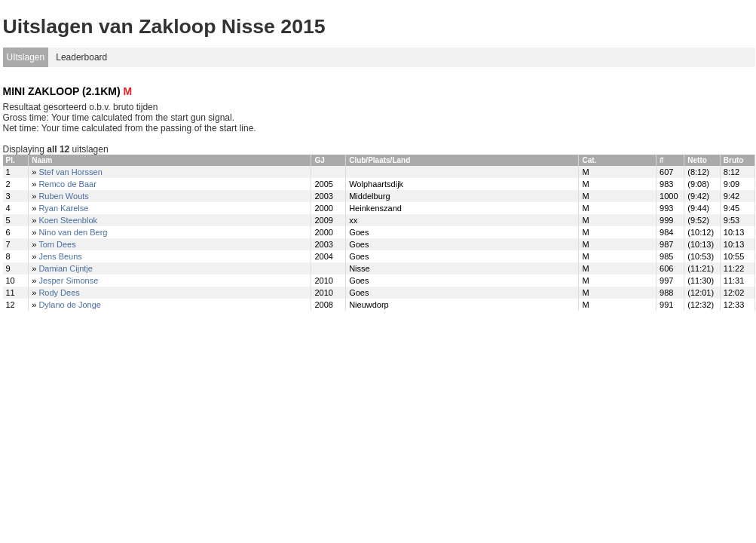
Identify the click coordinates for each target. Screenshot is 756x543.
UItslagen (26, 57)
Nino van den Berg (73, 232)
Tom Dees (57, 244)
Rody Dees (59, 293)
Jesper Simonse (68, 281)
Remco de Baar (67, 184)
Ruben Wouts (63, 196)
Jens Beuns (60, 256)
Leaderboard (81, 57)
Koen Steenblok (68, 220)
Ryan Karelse (63, 208)
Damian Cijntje (66, 268)
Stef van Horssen (70, 172)
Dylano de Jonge (70, 305)
